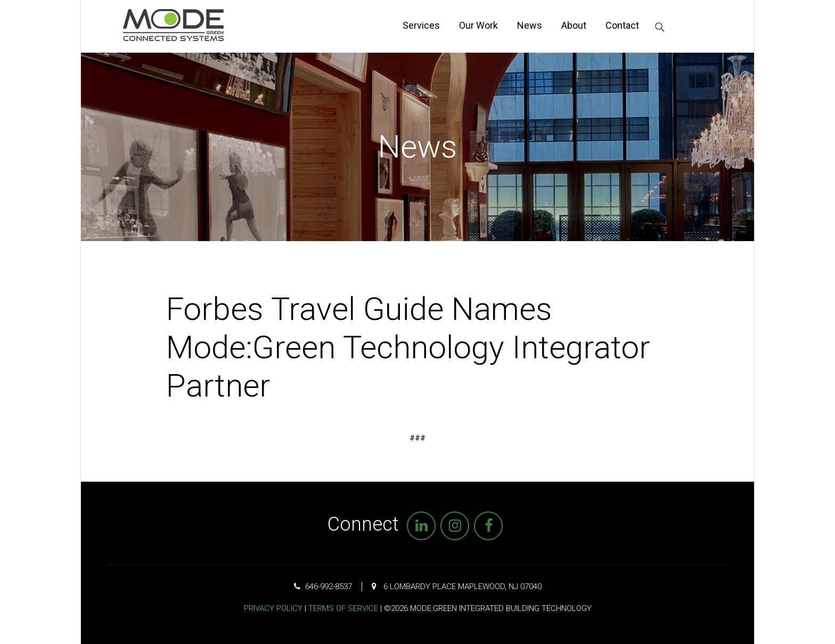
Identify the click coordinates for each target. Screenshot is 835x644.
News (530, 25)
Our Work (478, 25)
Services (421, 25)
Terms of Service (343, 608)
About (574, 25)
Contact (622, 25)
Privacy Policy (273, 608)
